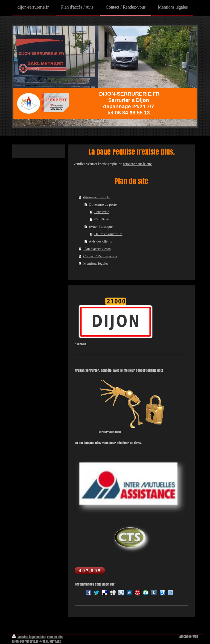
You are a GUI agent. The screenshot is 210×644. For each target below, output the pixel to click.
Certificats (102, 219)
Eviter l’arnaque (101, 227)
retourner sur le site (137, 164)
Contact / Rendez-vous (100, 256)
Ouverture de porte (103, 204)
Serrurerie (102, 212)
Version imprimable (29, 637)
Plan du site (55, 637)
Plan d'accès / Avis (97, 249)
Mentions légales (96, 263)
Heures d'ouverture (108, 234)
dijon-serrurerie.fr (96, 197)
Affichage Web (189, 636)
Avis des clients (100, 241)
